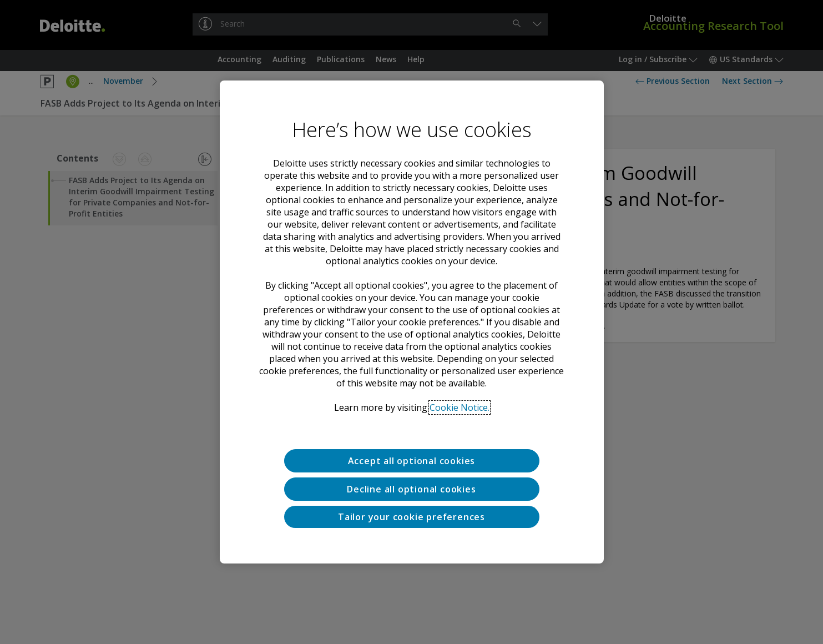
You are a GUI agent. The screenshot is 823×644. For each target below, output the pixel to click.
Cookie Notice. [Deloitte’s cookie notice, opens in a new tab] (460, 407)
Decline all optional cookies (411, 489)
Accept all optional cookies (412, 461)
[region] (412, 322)
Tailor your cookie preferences (412, 517)
